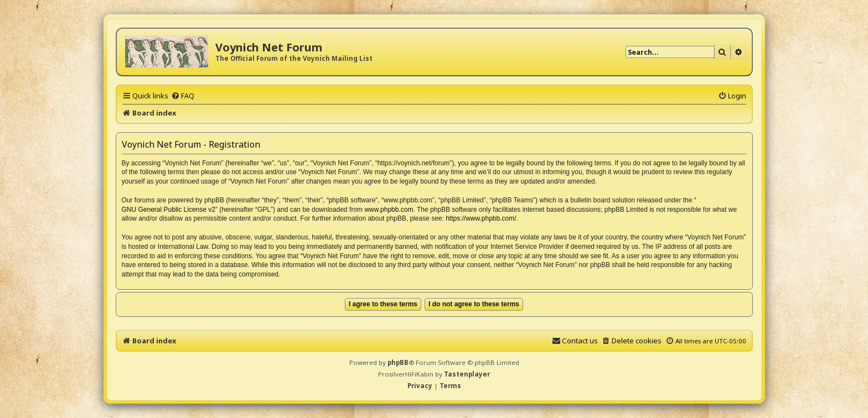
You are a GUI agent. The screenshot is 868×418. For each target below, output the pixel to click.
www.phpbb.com (389, 210)
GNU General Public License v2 (169, 210)
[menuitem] (183, 96)
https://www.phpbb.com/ (481, 218)
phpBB (398, 362)
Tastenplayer (467, 374)
